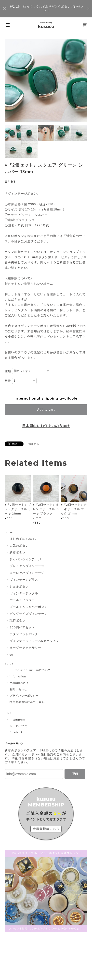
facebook (16, 732)
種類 (8, 371)
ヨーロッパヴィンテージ (27, 573)
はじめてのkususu (23, 539)
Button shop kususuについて (30, 670)
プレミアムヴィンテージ (27, 566)
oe (11, 655)
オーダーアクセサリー (26, 648)
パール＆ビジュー (22, 600)
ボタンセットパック (24, 634)
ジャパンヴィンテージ (26, 559)
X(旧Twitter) (19, 726)
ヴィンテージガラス (24, 580)
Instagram (18, 720)
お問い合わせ (18, 689)
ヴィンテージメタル (24, 593)
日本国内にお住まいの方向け (46, 426)
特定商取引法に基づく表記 (27, 702)
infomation (18, 676)
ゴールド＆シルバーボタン (29, 607)
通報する (34, 444)
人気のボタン (19, 545)
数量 (8, 381)
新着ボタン (18, 552)
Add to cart (46, 410)
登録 (75, 774)
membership (19, 683)
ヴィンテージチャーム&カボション (34, 641)
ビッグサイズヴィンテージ (29, 614)
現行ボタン (18, 620)
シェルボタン (19, 586)
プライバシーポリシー (24, 696)
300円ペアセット (22, 627)
